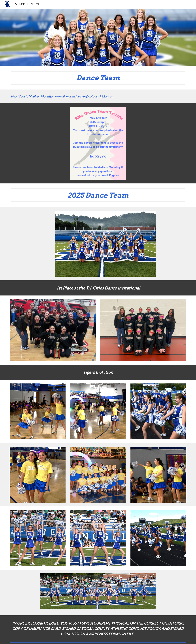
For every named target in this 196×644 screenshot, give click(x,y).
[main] (98, 78)
